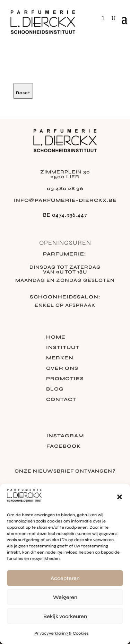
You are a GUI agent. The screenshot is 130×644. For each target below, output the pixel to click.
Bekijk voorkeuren (65, 616)
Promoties (65, 379)
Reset (23, 93)
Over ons (62, 369)
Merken (60, 358)
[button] (120, 497)
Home (56, 337)
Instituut (63, 348)
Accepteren (65, 578)
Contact (61, 400)
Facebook (64, 446)
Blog (55, 389)
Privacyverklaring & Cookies (62, 633)
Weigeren (65, 597)
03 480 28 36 (65, 189)
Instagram (65, 436)
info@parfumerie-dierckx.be (65, 200)
